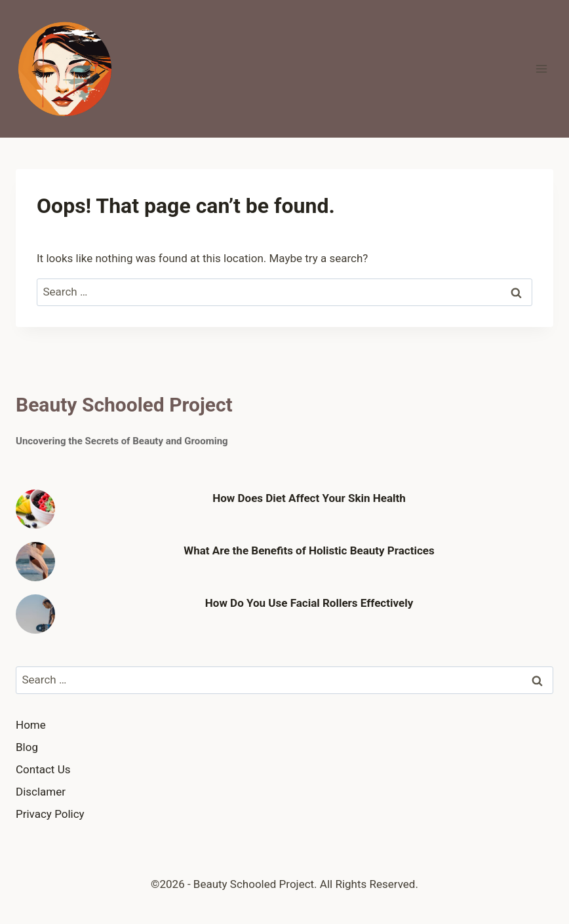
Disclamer (41, 792)
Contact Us (43, 769)
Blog (27, 747)
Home (31, 725)
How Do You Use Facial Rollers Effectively (309, 603)
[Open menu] (541, 68)
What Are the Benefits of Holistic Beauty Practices (309, 550)
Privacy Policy (50, 814)
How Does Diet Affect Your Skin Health (309, 498)
